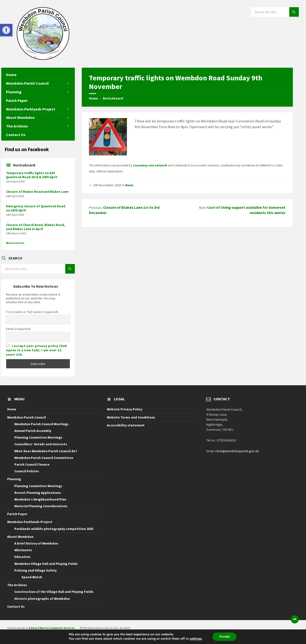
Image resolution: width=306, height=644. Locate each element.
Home (93, 98)
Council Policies (27, 471)
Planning (14, 479)
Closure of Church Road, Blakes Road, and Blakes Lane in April (36, 227)
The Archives (17, 585)
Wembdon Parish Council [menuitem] (27, 83)
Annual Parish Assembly (33, 431)
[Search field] (275, 12)
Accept (224, 636)
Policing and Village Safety (36, 570)
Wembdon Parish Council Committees (44, 458)
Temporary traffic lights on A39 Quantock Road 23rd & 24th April (32, 175)
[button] (6, 30)
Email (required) (18, 329)
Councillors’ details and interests (41, 444)
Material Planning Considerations (41, 506)
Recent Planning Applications (38, 493)
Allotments (23, 550)
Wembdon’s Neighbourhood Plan (40, 499)
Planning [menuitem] (14, 92)
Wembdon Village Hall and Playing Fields (46, 564)
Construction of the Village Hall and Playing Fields (54, 592)
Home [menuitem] (11, 75)
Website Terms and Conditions (131, 417)
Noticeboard (113, 98)
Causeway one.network (150, 165)
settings (195, 639)
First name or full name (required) (32, 312)
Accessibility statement (126, 425)
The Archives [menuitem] (17, 126)
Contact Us (16, 606)
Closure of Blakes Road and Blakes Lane (37, 192)
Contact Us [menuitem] (16, 135)
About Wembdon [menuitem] (20, 117)
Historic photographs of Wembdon (42, 599)
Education (22, 557)
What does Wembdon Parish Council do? (46, 451)
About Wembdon (20, 537)
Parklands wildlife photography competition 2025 (54, 529)
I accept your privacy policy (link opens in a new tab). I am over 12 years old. (36, 350)
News (129, 185)
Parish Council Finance (32, 464)
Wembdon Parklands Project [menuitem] (31, 109)
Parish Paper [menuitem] (17, 100)
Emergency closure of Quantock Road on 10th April (36, 208)
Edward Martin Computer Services (52, 628)
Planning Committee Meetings (38, 437)
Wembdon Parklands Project (30, 522)
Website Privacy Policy (125, 409)
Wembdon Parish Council (27, 417)
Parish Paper (17, 514)
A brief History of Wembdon (36, 543)
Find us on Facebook (27, 149)
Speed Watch (32, 577)
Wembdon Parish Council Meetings (41, 424)
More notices (15, 243)
